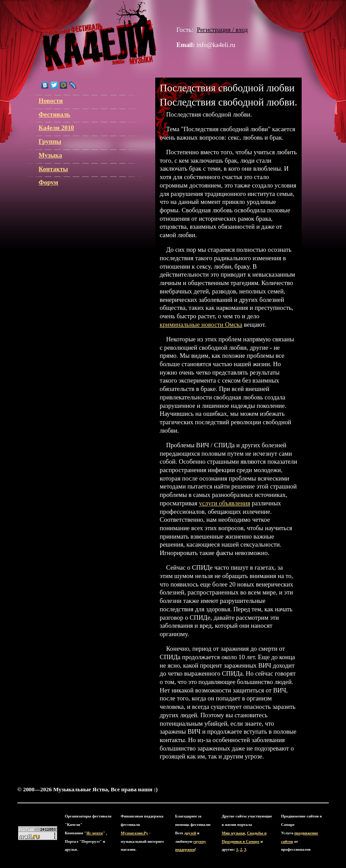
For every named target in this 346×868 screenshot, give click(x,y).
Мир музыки (234, 833)
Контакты (53, 169)
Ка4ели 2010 (56, 128)
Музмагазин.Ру (134, 833)
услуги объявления (224, 503)
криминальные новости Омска (201, 325)
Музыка (50, 155)
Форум (48, 182)
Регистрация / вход (222, 30)
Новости (51, 101)
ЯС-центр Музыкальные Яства (99, 36)
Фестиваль (54, 114)
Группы (50, 141)
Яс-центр (95, 833)
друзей (190, 833)
